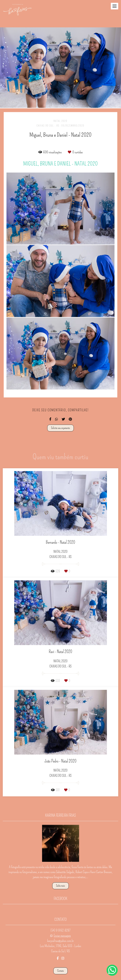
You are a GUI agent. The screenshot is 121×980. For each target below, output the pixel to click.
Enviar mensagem (62, 928)
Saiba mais (61, 878)
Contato (61, 963)
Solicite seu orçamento (61, 428)
